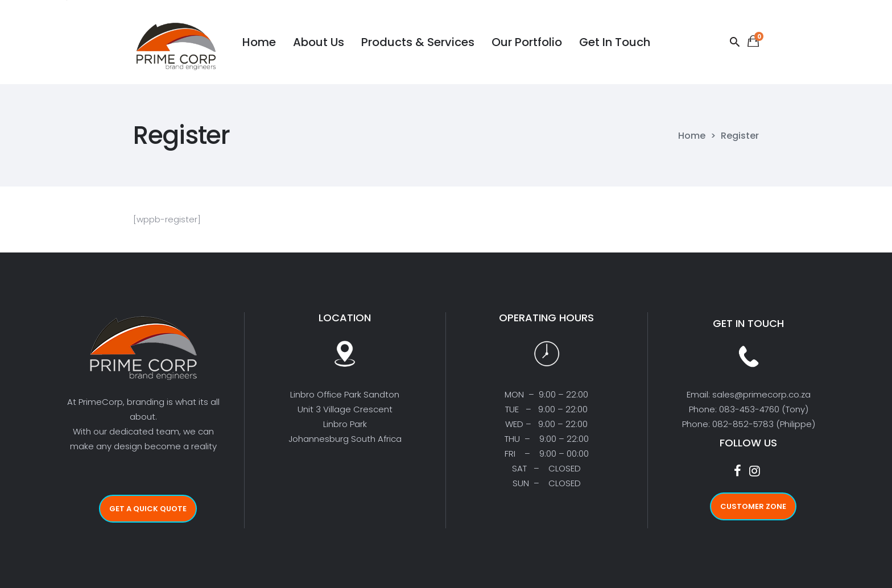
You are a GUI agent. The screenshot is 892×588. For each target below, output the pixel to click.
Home (692, 136)
